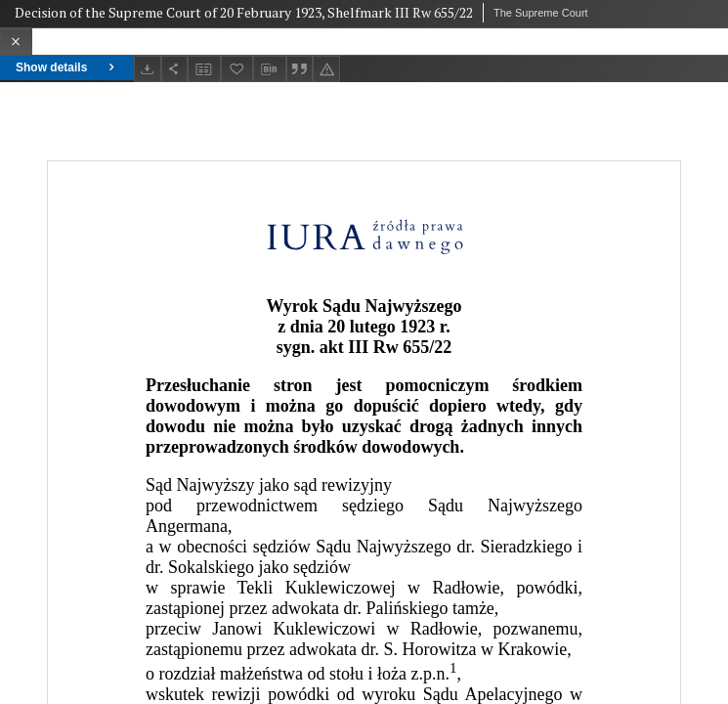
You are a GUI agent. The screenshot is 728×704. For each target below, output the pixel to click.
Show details (67, 67)
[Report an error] (326, 69)
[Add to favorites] (237, 69)
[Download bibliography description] (270, 69)
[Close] (16, 42)
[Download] (148, 69)
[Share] (175, 69)
